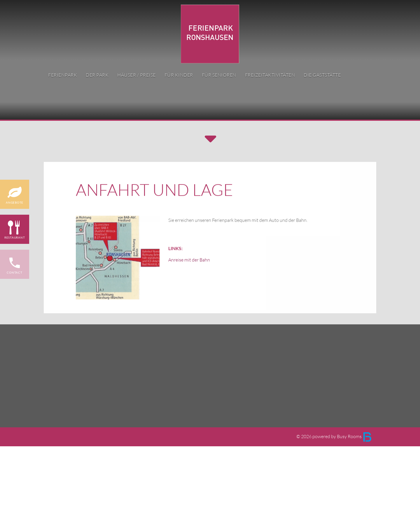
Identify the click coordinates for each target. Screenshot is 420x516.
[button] (210, 140)
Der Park (97, 75)
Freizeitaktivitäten (270, 75)
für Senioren (219, 75)
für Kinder (179, 75)
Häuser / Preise (136, 75)
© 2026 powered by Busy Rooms (334, 437)
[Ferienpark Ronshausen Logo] (210, 33)
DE (364, 34)
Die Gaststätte (322, 75)
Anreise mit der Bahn (189, 278)
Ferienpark (63, 75)
